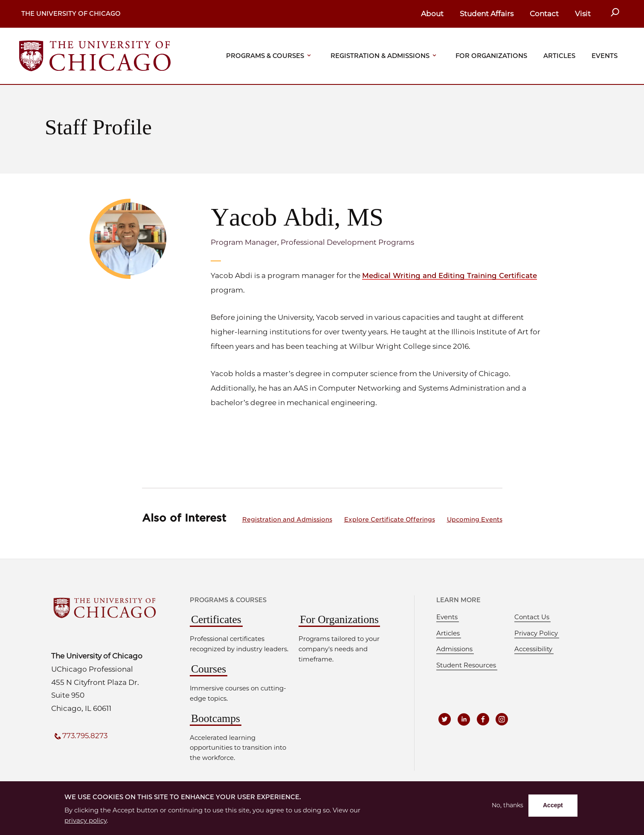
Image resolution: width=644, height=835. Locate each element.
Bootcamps (216, 718)
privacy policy (86, 821)
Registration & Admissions (380, 56)
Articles (559, 56)
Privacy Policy (536, 633)
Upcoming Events (475, 519)
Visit (583, 14)
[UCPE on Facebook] (484, 719)
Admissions (454, 649)
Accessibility (533, 649)
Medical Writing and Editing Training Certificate (451, 275)
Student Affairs (487, 14)
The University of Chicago (71, 14)
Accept (553, 806)
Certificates (216, 619)
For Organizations (491, 56)
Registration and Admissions (287, 519)
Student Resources (466, 665)
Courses (209, 669)
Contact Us (532, 617)
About (432, 14)
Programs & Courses (265, 56)
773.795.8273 (86, 736)
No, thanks (507, 806)
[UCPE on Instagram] (504, 719)
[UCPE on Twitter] (445, 719)
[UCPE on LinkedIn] (465, 719)
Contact (544, 14)
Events (605, 56)
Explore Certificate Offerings (390, 519)
